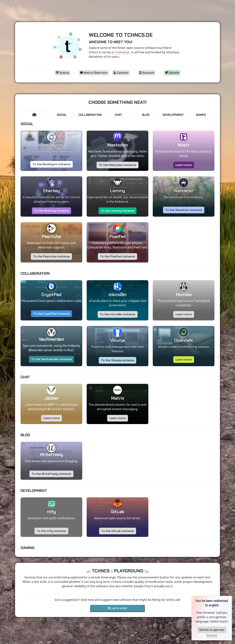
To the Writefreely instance (51, 474)
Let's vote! (117, 608)
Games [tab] (201, 115)
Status (63, 73)
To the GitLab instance (118, 531)
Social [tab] (62, 115)
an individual (120, 52)
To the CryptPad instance (51, 314)
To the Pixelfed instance (117, 256)
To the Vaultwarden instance (51, 359)
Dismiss (220, 635)
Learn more (184, 165)
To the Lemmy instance (117, 211)
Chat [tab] (119, 115)
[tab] (34, 115)
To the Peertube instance (51, 256)
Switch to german (220, 630)
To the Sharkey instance (51, 211)
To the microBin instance (118, 314)
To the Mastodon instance (117, 165)
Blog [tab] (146, 115)
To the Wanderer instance (184, 210)
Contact (121, 73)
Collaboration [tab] (90, 115)
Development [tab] (173, 115)
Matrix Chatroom (94, 73)
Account (147, 73)
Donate (172, 73)
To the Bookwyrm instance (51, 164)
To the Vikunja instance (117, 360)
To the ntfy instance (51, 531)
